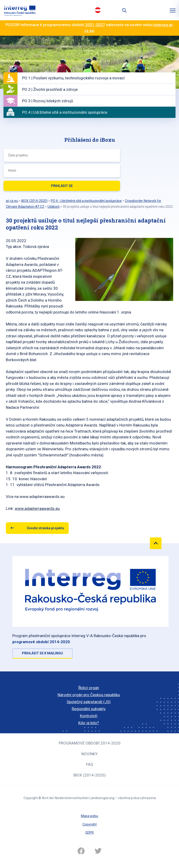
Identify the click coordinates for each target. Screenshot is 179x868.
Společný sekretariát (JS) (89, 702)
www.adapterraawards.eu (37, 508)
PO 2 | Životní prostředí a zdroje (50, 89)
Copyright (90, 824)
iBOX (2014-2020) (89, 775)
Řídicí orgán (89, 688)
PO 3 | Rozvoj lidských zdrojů (48, 101)
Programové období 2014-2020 (90, 743)
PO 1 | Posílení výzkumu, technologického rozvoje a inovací (73, 78)
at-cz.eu (12, 201)
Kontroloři (89, 716)
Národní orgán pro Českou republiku (89, 695)
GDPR (89, 833)
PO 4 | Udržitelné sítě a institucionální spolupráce (65, 112)
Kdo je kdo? (89, 723)
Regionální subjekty (89, 709)
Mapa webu (89, 816)
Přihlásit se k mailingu (42, 653)
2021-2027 (95, 25)
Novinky (89, 754)
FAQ (90, 764)
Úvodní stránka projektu (45, 528)
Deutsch (98, 10)
